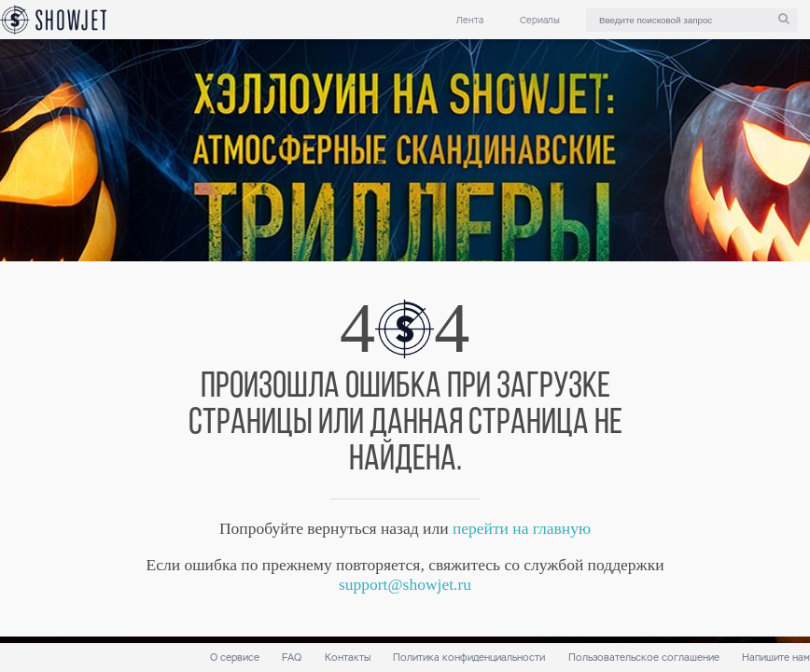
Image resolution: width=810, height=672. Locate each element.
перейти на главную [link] (522, 528)
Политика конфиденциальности (469, 658)
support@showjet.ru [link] (405, 584)
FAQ (292, 658)
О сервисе (235, 658)
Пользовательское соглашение (644, 658)
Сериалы (540, 20)
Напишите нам (776, 658)
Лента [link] (470, 20)
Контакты (348, 658)
